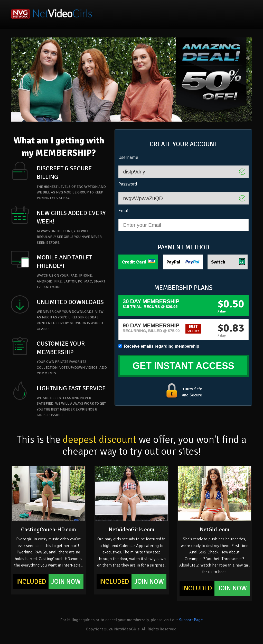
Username (128, 157)
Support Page (191, 620)
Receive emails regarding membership (159, 346)
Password (128, 184)
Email (124, 211)
